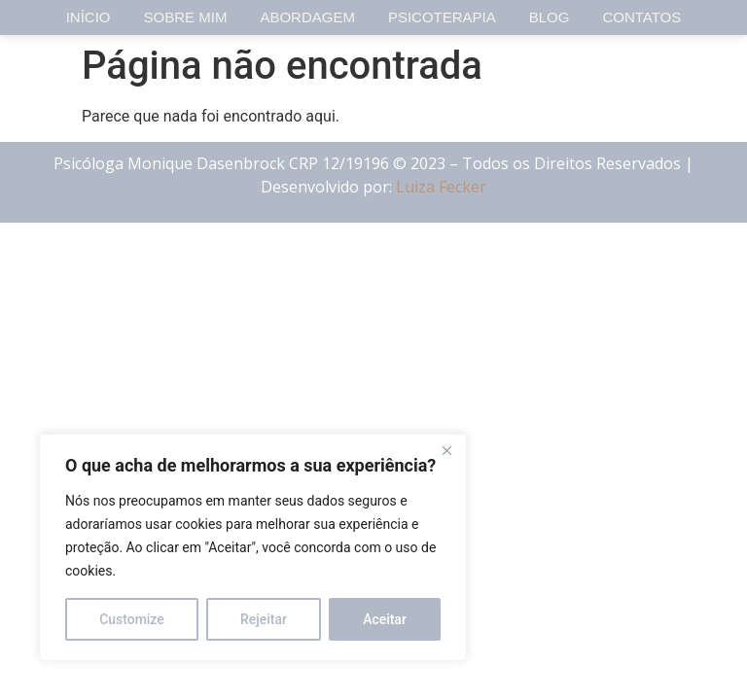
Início (89, 17)
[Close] (446, 450)
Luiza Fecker (441, 187)
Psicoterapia (442, 17)
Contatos (641, 17)
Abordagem (307, 17)
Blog (550, 17)
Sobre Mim (186, 17)
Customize (132, 619)
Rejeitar (264, 619)
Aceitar (385, 619)
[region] (253, 547)
